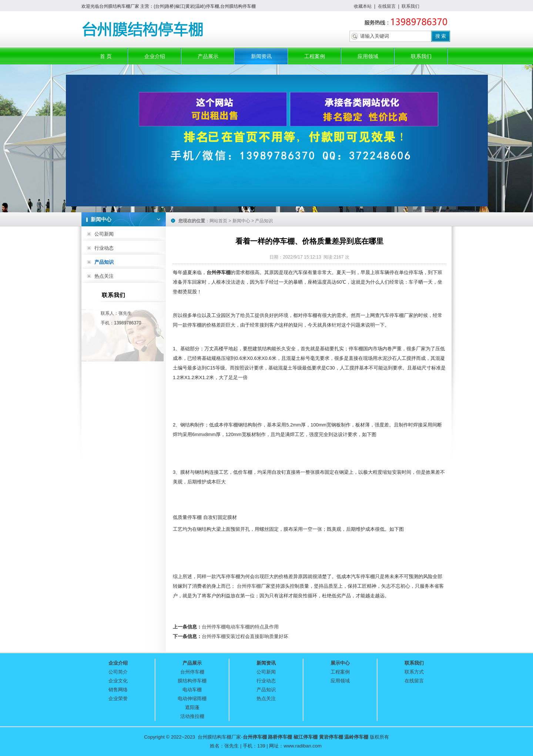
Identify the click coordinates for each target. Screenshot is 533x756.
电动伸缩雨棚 (192, 698)
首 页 (106, 56)
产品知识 (104, 262)
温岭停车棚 (356, 737)
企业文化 (118, 681)
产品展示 (208, 56)
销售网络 (118, 690)
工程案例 (315, 56)
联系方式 (414, 672)
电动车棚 (192, 690)
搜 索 (441, 36)
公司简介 (118, 672)
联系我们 (410, 6)
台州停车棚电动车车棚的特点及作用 (240, 627)
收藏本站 (363, 6)
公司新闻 (104, 234)
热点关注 (104, 276)
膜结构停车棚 (192, 681)
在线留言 (387, 6)
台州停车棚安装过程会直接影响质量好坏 (245, 636)
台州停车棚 (249, 586)
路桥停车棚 (280, 737)
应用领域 (368, 56)
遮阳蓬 (192, 707)
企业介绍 (155, 56)
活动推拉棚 (192, 716)
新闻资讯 (261, 56)
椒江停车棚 (306, 737)
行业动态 (104, 248)
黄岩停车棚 (331, 737)
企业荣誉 (118, 698)
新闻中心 (241, 221)
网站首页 (218, 221)
